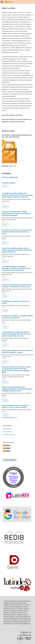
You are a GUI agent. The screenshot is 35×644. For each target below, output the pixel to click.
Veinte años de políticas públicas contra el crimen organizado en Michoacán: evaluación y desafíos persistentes (17, 250)
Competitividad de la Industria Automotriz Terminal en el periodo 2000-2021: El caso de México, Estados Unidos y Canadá (16, 334)
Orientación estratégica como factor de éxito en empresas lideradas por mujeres (17, 351)
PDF (6, 186)
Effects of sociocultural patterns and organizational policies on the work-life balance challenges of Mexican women (17, 389)
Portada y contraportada (10, 177)
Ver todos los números (9, 418)
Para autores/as (7, 432)
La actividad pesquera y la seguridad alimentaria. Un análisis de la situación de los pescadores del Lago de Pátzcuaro (16, 268)
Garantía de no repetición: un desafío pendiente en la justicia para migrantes (17, 317)
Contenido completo (8, 183)
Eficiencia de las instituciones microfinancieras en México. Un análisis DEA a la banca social (17, 286)
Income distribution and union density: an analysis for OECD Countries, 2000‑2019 (16, 406)
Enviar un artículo (10, 460)
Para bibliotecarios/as (9, 434)
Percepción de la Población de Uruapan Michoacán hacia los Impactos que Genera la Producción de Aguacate (16, 213)
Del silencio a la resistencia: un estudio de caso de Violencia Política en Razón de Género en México (17, 232)
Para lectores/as (7, 429)
